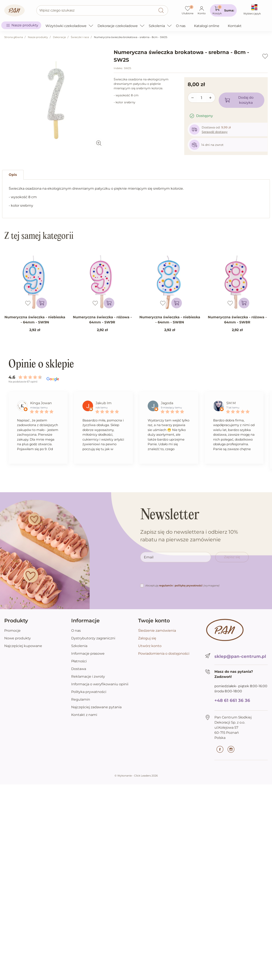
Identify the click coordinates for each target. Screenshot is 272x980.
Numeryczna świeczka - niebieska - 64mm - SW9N (35, 320)
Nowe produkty (18, 638)
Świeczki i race (80, 37)
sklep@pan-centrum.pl (240, 656)
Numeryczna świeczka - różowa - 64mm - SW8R (237, 320)
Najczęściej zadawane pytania (96, 707)
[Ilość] (201, 98)
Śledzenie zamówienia (157, 631)
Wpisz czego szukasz (57, 10)
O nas (76, 631)
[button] (223, 10)
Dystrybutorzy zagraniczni (93, 638)
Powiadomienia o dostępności (164, 654)
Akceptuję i (182, 585)
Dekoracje (59, 37)
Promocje (12, 631)
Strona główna (14, 37)
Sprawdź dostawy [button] (215, 132)
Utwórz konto (150, 646)
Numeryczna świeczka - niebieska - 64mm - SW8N (170, 320)
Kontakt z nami (84, 715)
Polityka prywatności (89, 692)
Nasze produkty (38, 37)
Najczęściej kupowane (23, 646)
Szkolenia (79, 646)
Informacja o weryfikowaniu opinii (100, 684)
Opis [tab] (13, 175)
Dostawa (79, 669)
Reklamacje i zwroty (88, 676)
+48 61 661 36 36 (232, 700)
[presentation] (173, 575)
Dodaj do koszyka (239, 100)
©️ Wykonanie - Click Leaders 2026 (136, 776)
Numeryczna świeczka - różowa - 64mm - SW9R (102, 320)
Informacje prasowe (88, 654)
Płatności (79, 661)
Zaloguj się (147, 638)
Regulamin (81, 699)
